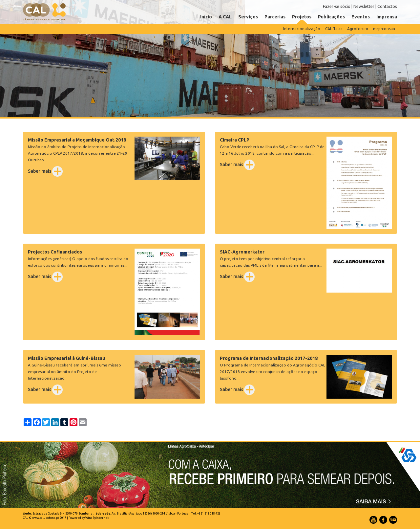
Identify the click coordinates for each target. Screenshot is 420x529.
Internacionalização (302, 29)
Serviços (248, 17)
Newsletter (364, 6)
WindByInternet (97, 518)
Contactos (387, 6)
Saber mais (45, 171)
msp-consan (384, 29)
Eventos (361, 17)
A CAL (225, 17)
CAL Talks (334, 29)
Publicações (331, 17)
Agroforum (358, 29)
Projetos (302, 17)
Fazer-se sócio (337, 6)
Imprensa (387, 17)
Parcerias (275, 17)
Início (206, 17)
